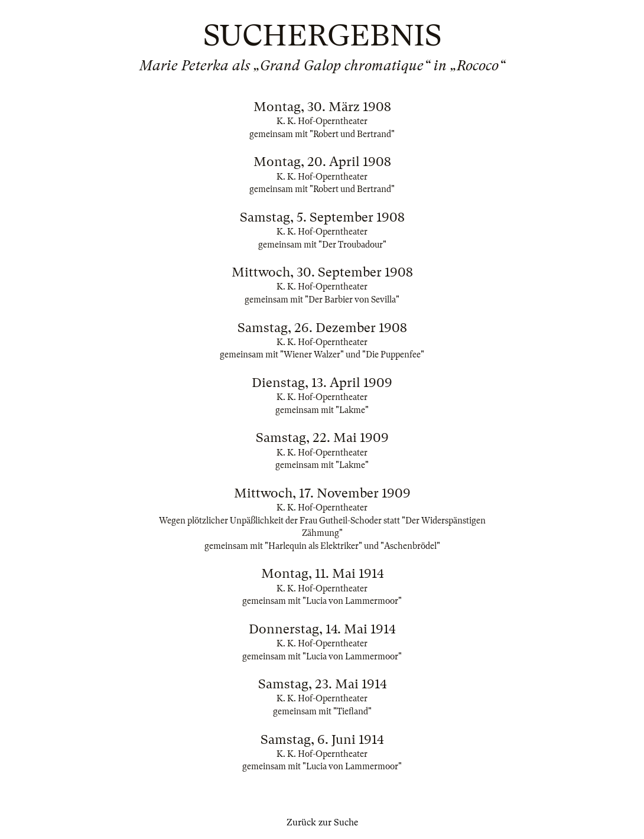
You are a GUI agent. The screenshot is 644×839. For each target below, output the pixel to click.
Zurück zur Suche (322, 822)
